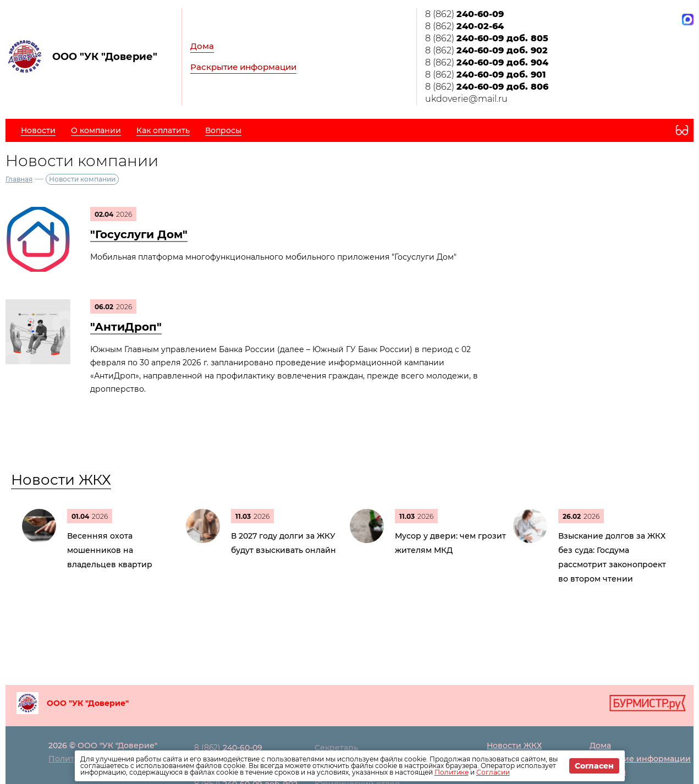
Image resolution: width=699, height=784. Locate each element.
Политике (452, 772)
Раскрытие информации (243, 67)
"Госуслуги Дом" (139, 234)
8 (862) (464, 14)
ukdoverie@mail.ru (466, 99)
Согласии (493, 772)
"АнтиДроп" (126, 327)
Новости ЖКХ (61, 480)
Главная (19, 179)
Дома (202, 46)
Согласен (594, 766)
